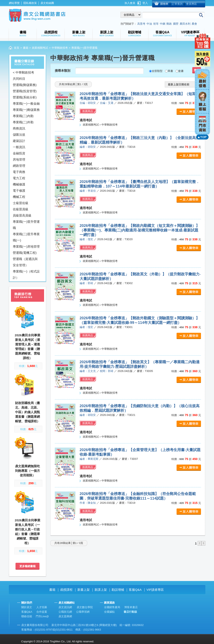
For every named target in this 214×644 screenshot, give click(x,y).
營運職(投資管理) (25, 91)
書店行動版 (130, 612)
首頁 (17, 48)
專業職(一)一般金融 (26, 103)
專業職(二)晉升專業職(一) (26, 237)
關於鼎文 (27, 607)
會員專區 (191, 4)
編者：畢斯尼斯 (89, 459)
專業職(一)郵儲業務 (26, 110)
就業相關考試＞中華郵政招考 (100, 125)
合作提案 (42, 612)
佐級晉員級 (21, 209)
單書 (170, 71)
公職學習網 (83, 612)
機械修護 (19, 184)
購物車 (164, 4)
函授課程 (66, 590)
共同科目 (19, 79)
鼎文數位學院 (85, 607)
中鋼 (163, 24)
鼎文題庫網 (65, 616)
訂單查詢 (177, 4)
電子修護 (19, 191)
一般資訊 (19, 147)
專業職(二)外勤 (23, 122)
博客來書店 (131, 607)
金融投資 (19, 153)
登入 (145, 3)
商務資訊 (19, 128)
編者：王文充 (88, 371)
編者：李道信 (88, 191)
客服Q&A (135, 590)
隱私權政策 (30, 3)
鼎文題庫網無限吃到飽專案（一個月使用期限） (27, 471)
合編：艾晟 (107, 103)
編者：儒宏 (86, 239)
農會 (194, 24)
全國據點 (109, 612)
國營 (176, 24)
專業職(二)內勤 (23, 116)
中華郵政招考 (60, 48)
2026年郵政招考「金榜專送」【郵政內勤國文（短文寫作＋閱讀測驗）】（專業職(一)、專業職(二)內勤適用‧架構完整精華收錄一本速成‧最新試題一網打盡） (140, 230)
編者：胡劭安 (88, 147)
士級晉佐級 (21, 203)
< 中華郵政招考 (23, 72)
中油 (149, 24)
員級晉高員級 (22, 215)
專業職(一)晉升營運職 (26, 225)
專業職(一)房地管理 (26, 246)
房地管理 (19, 159)
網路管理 (19, 166)
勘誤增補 (118, 590)
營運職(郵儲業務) (25, 85)
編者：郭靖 (86, 283)
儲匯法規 (19, 135)
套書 (181, 71)
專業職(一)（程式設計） (26, 274)
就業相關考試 (40, 48)
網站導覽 (14, 3)
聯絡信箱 (27, 616)
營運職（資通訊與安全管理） (25, 262)
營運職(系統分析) (25, 97)
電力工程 (19, 178)
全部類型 (157, 71)
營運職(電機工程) (25, 253)
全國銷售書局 (112, 607)
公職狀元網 (65, 612)
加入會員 (130, 3)
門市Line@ (42, 616)
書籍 (26, 48)
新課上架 (101, 590)
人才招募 (42, 607)
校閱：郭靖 (107, 371)
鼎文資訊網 (65, 607)
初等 (156, 24)
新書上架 (84, 590)
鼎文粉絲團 (47, 3)
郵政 (169, 24)
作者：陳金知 (88, 503)
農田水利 (185, 24)
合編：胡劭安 (88, 103)
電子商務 (19, 172)
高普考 (141, 24)
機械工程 (19, 197)
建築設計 (19, 141)
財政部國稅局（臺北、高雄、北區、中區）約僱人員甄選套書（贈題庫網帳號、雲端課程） (27, 412)
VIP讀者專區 (155, 590)
